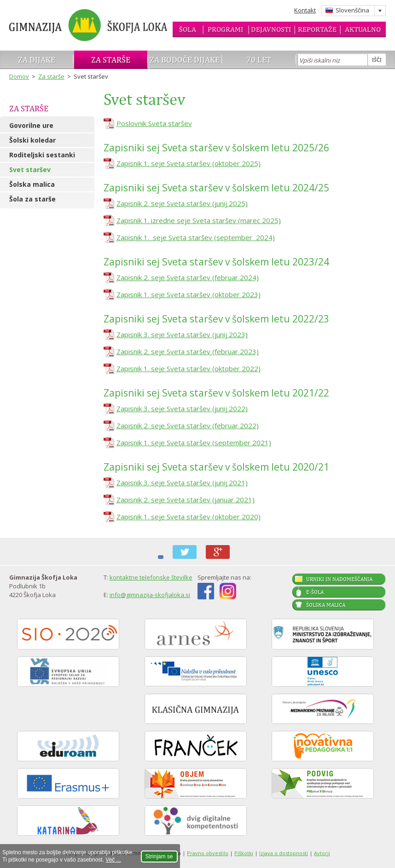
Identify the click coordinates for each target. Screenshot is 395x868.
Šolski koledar (32, 140)
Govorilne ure (31, 125)
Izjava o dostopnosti (284, 853)
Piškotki (244, 853)
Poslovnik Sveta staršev (154, 123)
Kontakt (305, 10)
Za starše (111, 60)
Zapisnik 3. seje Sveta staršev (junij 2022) (182, 408)
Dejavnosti (271, 29)
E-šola (315, 592)
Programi (225, 29)
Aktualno (363, 29)
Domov (19, 76)
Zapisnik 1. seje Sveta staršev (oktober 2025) (189, 163)
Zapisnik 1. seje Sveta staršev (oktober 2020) (189, 517)
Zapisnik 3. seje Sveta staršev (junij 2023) (182, 334)
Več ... (113, 860)
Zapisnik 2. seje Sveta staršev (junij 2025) (182, 203)
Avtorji (322, 853)
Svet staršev (30, 170)
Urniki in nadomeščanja (339, 579)
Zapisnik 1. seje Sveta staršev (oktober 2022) (189, 368)
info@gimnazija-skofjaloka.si (150, 595)
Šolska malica (32, 184)
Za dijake (37, 60)
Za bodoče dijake (185, 60)
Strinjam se (159, 857)
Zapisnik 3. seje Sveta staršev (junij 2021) (182, 483)
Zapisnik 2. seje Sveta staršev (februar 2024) (188, 277)
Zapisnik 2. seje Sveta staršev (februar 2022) (188, 425)
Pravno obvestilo (208, 853)
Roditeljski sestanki (42, 155)
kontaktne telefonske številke (151, 577)
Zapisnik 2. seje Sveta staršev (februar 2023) (188, 351)
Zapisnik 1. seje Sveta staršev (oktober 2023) (189, 294)
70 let (259, 60)
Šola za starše (32, 199)
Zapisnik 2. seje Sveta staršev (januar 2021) (186, 500)
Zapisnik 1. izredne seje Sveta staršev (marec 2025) (199, 220)
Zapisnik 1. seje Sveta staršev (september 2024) (196, 237)
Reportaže (317, 29)
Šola (188, 29)
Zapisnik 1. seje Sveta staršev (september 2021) (194, 443)
